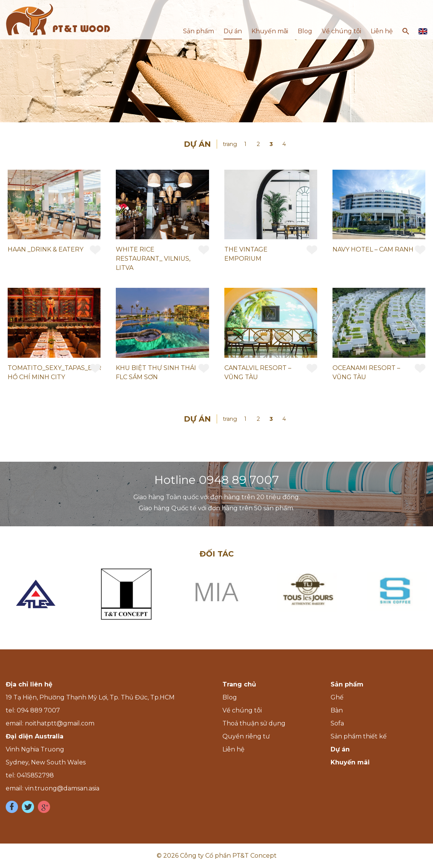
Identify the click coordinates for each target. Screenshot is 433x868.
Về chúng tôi (341, 31)
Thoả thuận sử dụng (254, 723)
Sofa (337, 723)
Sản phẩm (199, 31)
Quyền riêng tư (246, 736)
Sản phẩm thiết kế (359, 736)
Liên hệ (382, 31)
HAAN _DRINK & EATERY (45, 249)
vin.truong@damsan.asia (62, 788)
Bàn (337, 710)
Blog (305, 31)
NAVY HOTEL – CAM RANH (373, 249)
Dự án (233, 31)
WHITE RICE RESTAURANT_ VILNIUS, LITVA (153, 259)
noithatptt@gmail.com (60, 723)
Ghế (337, 697)
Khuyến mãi (270, 31)
